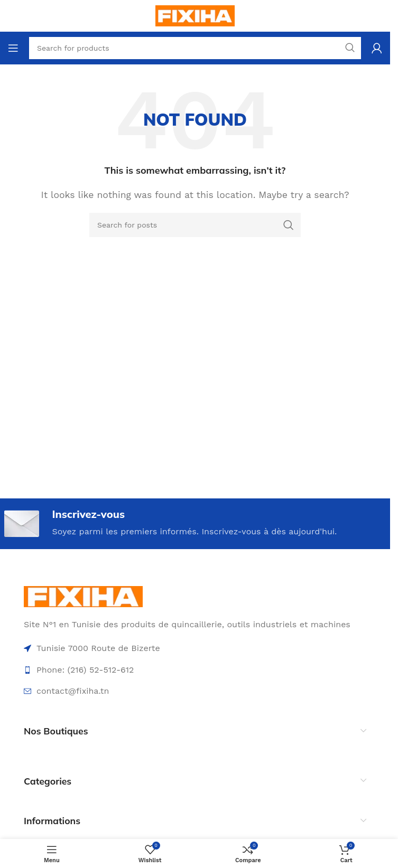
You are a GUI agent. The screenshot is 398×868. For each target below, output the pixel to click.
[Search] (195, 225)
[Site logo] (195, 15)
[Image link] (83, 596)
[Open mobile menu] (13, 48)
